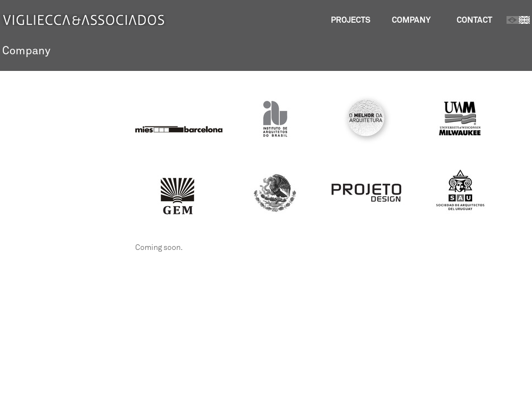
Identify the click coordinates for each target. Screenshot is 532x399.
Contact (474, 20)
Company (411, 20)
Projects (351, 20)
